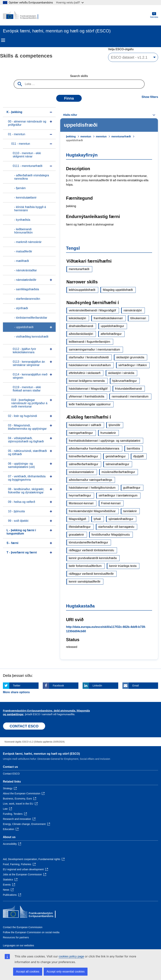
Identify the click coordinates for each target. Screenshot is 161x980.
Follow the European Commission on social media (31, 932)
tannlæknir (130, 511)
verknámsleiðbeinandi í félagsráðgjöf (92, 310)
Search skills (79, 76)
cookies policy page (71, 956)
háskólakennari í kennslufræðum (90, 365)
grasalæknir (76, 535)
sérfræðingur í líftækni (133, 365)
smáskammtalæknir (81, 472)
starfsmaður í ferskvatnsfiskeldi (89, 357)
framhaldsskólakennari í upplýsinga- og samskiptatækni (105, 441)
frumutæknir (108, 433)
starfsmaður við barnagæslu (116, 527)
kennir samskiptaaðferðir (85, 582)
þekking (71, 136)
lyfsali (97, 519)
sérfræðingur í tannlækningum (118, 495)
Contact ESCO (11, 774)
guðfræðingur (132, 488)
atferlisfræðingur (111, 334)
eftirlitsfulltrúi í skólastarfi (85, 373)
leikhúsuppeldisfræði (82, 290)
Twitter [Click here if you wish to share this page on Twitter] (17, 686)
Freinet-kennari (111, 503)
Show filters (150, 97)
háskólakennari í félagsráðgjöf (88, 389)
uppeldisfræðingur (112, 326)
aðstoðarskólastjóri (81, 334)
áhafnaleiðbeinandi (81, 326)
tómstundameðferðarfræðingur (88, 542)
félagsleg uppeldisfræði (118, 290)
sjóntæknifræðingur (121, 519)
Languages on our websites (18, 945)
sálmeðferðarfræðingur (84, 464)
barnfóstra (133, 449)
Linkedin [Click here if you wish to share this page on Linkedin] (97, 686)
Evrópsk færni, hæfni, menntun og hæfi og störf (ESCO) (41, 754)
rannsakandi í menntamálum (130, 396)
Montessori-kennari (81, 503)
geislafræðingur (116, 456)
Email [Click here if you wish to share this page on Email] (136, 686)
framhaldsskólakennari (108, 318)
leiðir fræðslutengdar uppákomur (90, 404)
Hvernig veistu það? (70, 2)
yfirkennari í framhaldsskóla (87, 396)
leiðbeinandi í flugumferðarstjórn (90, 342)
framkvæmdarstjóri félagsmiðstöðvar (92, 511)
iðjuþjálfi (138, 456)
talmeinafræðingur (117, 464)
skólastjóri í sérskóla (121, 373)
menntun (86, 136)
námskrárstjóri (133, 310)
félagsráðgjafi (77, 519)
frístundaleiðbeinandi (128, 389)
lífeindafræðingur (80, 527)
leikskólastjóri (77, 318)
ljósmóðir (114, 425)
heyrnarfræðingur (80, 495)
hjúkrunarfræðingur (125, 381)
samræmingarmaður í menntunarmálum (94, 350)
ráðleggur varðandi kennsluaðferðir (91, 574)
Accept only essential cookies (66, 972)
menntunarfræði (121, 136)
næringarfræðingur (81, 433)
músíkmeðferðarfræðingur (118, 472)
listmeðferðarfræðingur (83, 456)
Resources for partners (16, 937)
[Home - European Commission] (21, 15)
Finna (69, 98)
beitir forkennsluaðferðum (85, 566)
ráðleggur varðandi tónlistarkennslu (91, 550)
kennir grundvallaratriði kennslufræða (93, 558)
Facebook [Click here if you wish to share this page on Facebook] (58, 686)
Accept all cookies (28, 972)
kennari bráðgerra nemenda (87, 381)
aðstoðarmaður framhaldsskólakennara (94, 449)
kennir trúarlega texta (123, 566)
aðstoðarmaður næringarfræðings (90, 480)
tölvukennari (138, 318)
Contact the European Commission (23, 927)
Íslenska (154, 15)
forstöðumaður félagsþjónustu (111, 535)
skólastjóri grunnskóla (130, 357)
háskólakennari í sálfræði (85, 425)
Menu (3, 40)
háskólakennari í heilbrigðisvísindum (92, 488)
